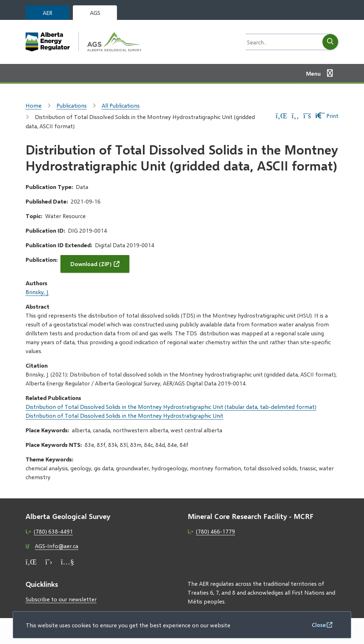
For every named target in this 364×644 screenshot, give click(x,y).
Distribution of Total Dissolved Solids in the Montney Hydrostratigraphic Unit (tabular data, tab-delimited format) (171, 407)
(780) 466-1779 (215, 531)
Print (327, 116)
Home (34, 105)
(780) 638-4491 (53, 531)
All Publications (121, 105)
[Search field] (282, 42)
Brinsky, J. (37, 292)
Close (319, 625)
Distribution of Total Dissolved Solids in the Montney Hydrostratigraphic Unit (124, 415)
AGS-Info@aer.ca (57, 546)
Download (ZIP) (91, 264)
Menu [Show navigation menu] (313, 73)
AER (47, 13)
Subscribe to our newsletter (61, 599)
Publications (72, 105)
